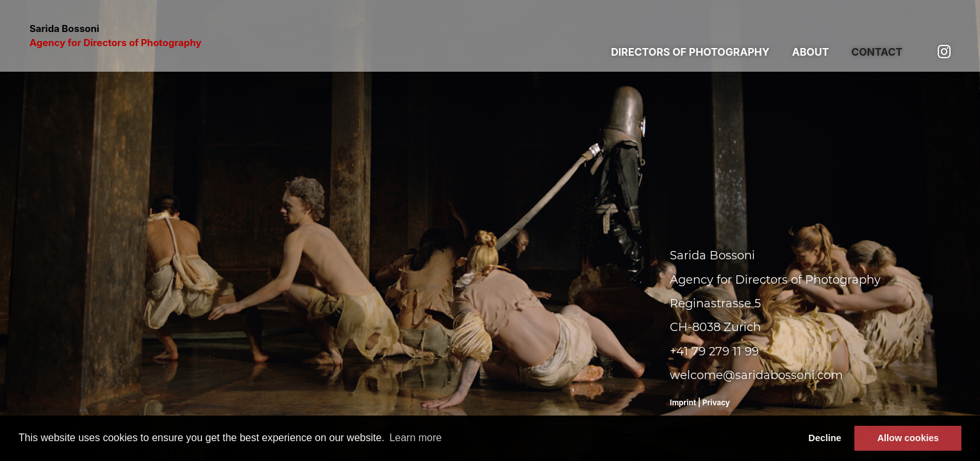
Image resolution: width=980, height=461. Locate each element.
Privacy (716, 403)
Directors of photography (690, 52)
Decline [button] (825, 438)
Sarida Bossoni (115, 36)
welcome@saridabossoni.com (756, 375)
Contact (877, 52)
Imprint (683, 403)
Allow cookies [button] (908, 438)
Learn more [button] (415, 438)
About (811, 52)
